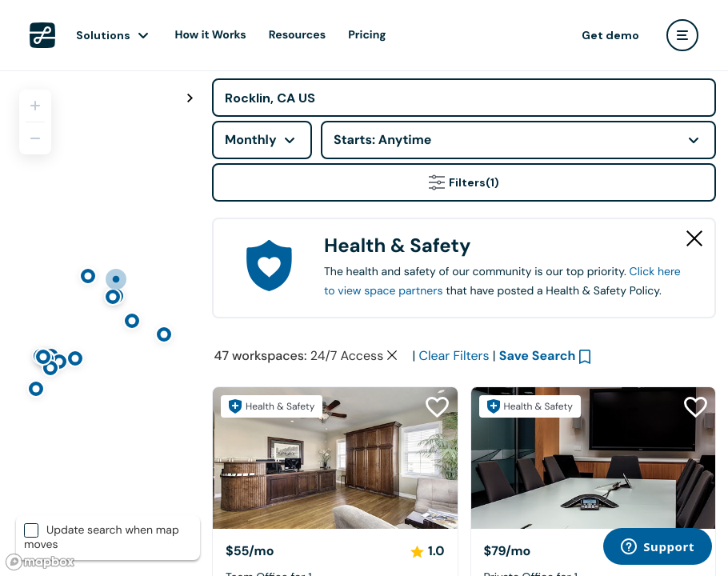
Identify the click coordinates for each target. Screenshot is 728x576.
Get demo (610, 35)
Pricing (367, 35)
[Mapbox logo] (40, 562)
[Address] (464, 98)
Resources (297, 35)
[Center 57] (335, 458)
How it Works (211, 35)
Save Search (538, 356)
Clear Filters (454, 356)
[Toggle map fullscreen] (190, 98)
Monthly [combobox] (251, 140)
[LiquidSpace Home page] (42, 35)
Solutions (103, 35)
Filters (464, 182)
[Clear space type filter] (392, 355)
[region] (100, 323)
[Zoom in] (35, 106)
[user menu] (682, 35)
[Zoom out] (35, 138)
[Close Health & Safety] (694, 238)
